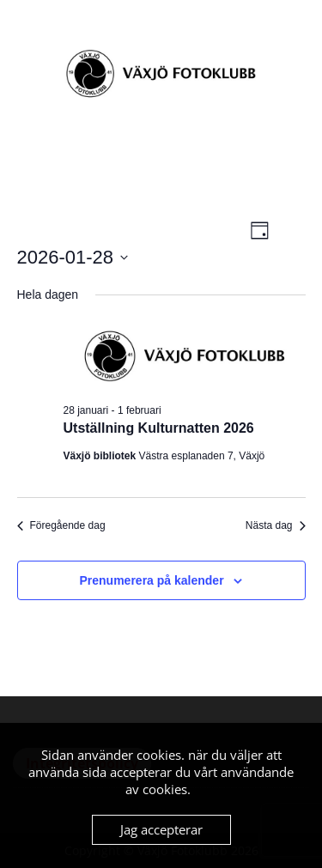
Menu (31, 29)
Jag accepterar (161, 829)
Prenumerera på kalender (152, 580)
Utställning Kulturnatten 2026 (159, 428)
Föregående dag (61, 525)
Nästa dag (276, 525)
